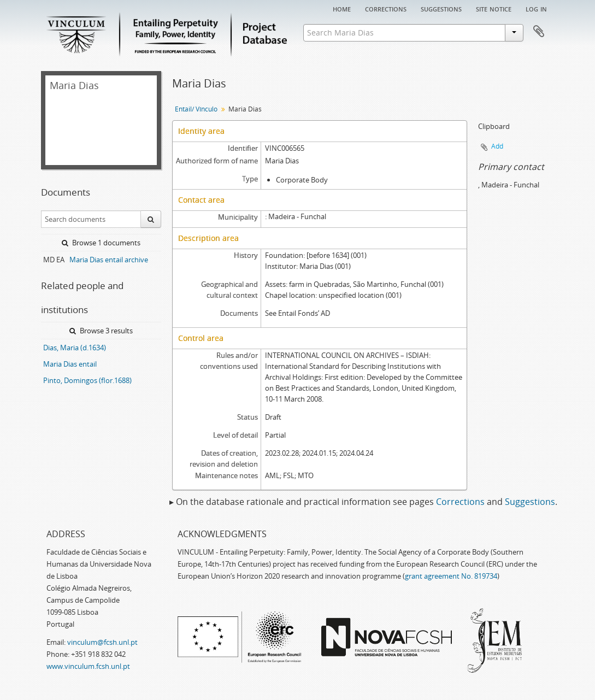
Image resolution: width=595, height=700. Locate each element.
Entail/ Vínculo (196, 109)
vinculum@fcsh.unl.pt (102, 642)
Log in (536, 8)
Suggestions (441, 8)
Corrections (386, 8)
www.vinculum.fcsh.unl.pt (88, 666)
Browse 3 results (101, 331)
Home (342, 8)
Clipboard (539, 32)
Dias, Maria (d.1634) (75, 348)
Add (497, 146)
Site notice (494, 8)
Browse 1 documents (101, 243)
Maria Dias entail (70, 364)
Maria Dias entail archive (109, 260)
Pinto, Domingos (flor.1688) (87, 380)
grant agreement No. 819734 (451, 576)
